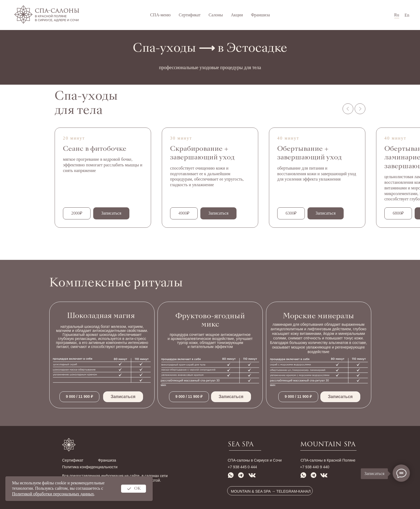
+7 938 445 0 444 (242, 467)
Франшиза (260, 15)
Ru (397, 15)
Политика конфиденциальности (90, 467)
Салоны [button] (216, 15)
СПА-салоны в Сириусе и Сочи (255, 460)
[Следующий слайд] (360, 109)
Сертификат (190, 15)
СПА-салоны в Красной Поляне (328, 460)
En (407, 15)
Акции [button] (237, 15)
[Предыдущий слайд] (348, 109)
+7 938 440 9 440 (315, 467)
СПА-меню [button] (160, 15)
